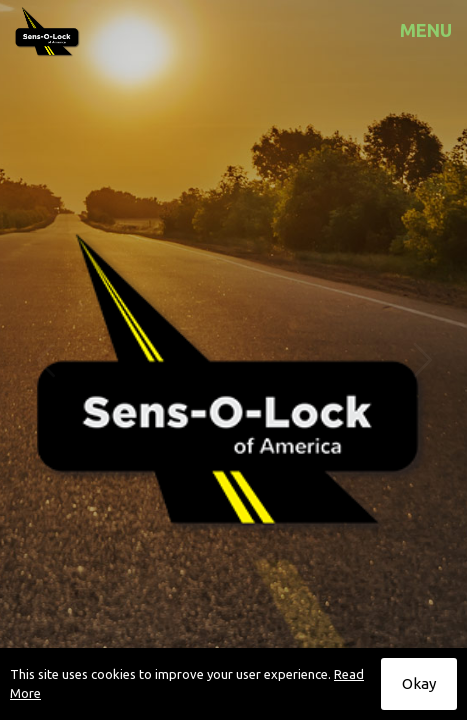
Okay (419, 683)
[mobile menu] (440, 30)
